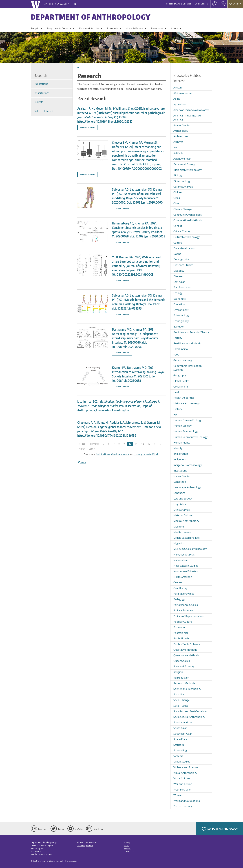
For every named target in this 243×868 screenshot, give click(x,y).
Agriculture (180, 104)
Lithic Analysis (182, 510)
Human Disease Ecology (187, 420)
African (178, 88)
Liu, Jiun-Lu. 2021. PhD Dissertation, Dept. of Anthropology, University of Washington (119, 406)
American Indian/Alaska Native (191, 110)
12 (143, 444)
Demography (181, 259)
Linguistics (180, 504)
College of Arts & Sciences (179, 4)
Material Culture (183, 515)
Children (178, 192)
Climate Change (183, 209)
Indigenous (180, 459)
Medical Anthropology (186, 521)
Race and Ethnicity (184, 666)
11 (137, 444)
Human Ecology (182, 426)
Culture (178, 243)
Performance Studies (186, 605)
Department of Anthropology (91, 17)
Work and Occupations (187, 801)
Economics (180, 299)
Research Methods (184, 683)
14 (156, 444)
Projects (39, 102)
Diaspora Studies (183, 265)
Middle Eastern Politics (187, 538)
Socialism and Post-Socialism (190, 711)
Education (179, 304)
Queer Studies (182, 661)
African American (183, 93)
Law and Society (183, 499)
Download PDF (87, 127)
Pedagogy (179, 599)
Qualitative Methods (185, 650)
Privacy (127, 842)
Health (177, 392)
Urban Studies (182, 762)
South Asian (180, 728)
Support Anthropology (220, 829)
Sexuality (179, 694)
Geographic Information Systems (188, 368)
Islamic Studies (182, 476)
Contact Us (129, 851)
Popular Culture (183, 622)
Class (176, 203)
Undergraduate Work (146, 454)
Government (181, 387)
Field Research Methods (187, 343)
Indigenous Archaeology (188, 465)
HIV (176, 415)
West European (182, 790)
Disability (179, 271)
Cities (177, 198)
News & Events (134, 28)
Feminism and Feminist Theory (191, 332)
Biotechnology (182, 181)
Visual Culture (182, 778)
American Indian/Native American (187, 118)
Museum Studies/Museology (190, 549)
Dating (177, 254)
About (175, 28)
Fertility (178, 338)
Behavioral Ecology (184, 164)
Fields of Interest (44, 111)
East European (182, 287)
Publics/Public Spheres (187, 644)
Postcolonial (181, 633)
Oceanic (178, 582)
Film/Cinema (181, 349)
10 (131, 444)
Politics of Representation (188, 616)
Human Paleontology (186, 431)
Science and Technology (187, 689)
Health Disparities (184, 398)
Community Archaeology (188, 215)
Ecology (178, 293)
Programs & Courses (59, 28)
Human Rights (182, 443)
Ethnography (181, 321)
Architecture (181, 136)
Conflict (178, 226)
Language (179, 493)
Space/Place (180, 739)
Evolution (179, 327)
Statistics (179, 745)
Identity (178, 448)
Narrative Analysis (184, 555)
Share (82, 462)
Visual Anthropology (185, 773)
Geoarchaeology (183, 360)
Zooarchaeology (183, 806)
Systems (178, 756)
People (35, 28)
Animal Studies (182, 125)
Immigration (181, 454)
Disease (178, 276)
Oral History (180, 588)
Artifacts (178, 153)
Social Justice (181, 706)
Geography (180, 375)
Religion (178, 672)
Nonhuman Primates (186, 571)
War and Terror (183, 784)
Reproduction (181, 678)
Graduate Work (120, 454)
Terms (127, 845)
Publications (103, 454)
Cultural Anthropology (187, 237)
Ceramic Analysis (183, 187)
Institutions (180, 471)
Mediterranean (182, 532)
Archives (178, 142)
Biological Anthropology (188, 170)
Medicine (179, 527)
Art (175, 147)
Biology (178, 175)
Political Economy (183, 610)
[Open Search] (223, 4)
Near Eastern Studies (186, 566)
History (178, 409)
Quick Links (200, 4)
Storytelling (180, 750)
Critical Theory (182, 231)
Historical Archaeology (187, 403)
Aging (177, 99)
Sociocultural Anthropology (189, 717)
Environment (181, 310)
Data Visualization (184, 248)
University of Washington (49, 861)
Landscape (180, 482)
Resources (157, 28)
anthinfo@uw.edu (85, 845)
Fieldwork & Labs (89, 28)
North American (183, 577)
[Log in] (215, 4)
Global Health (181, 381)
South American (183, 722)
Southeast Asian (183, 734)
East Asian (179, 282)
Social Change (182, 700)
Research (112, 28)
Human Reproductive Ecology (190, 437)
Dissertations (42, 93)
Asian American (182, 159)
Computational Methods (188, 220)
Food (176, 355)
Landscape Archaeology (187, 487)
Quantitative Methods (186, 655)
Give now (235, 4)
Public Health (181, 638)
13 (150, 444)
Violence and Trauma (186, 767)
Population (180, 627)
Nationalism (180, 560)
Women (178, 795)
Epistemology (181, 315)
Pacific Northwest (184, 594)
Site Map (128, 848)
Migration (179, 543)
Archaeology (181, 131)
